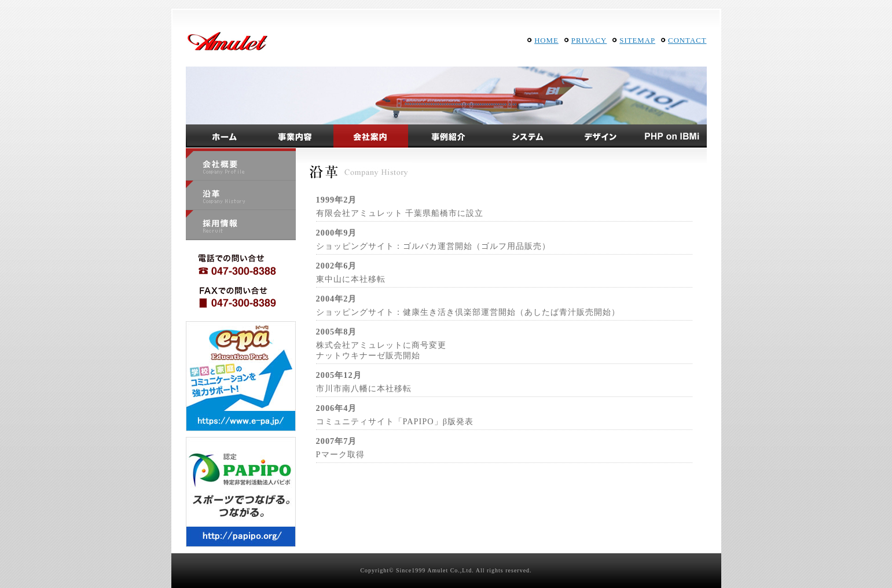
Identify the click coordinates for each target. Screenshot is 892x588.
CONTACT (687, 41)
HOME (546, 41)
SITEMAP (637, 41)
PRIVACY (589, 41)
